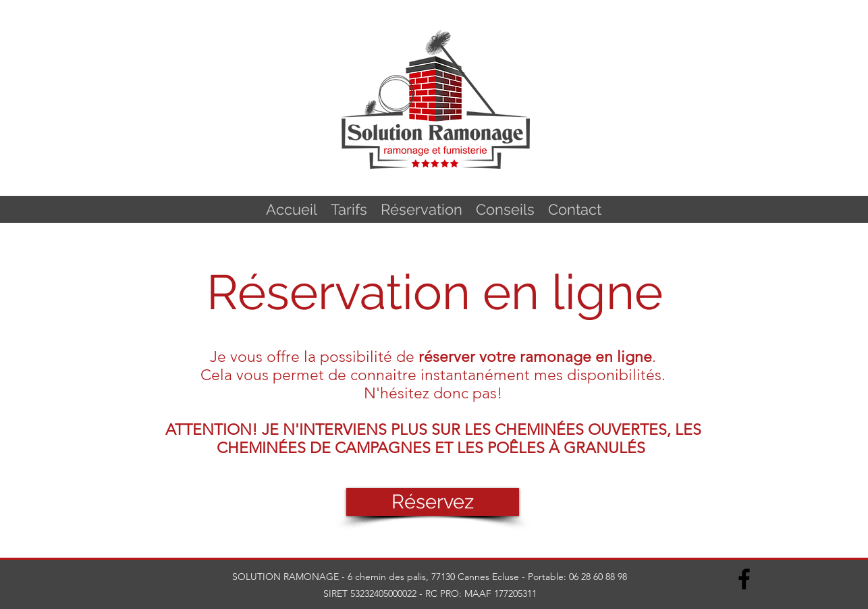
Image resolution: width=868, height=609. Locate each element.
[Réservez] (433, 502)
